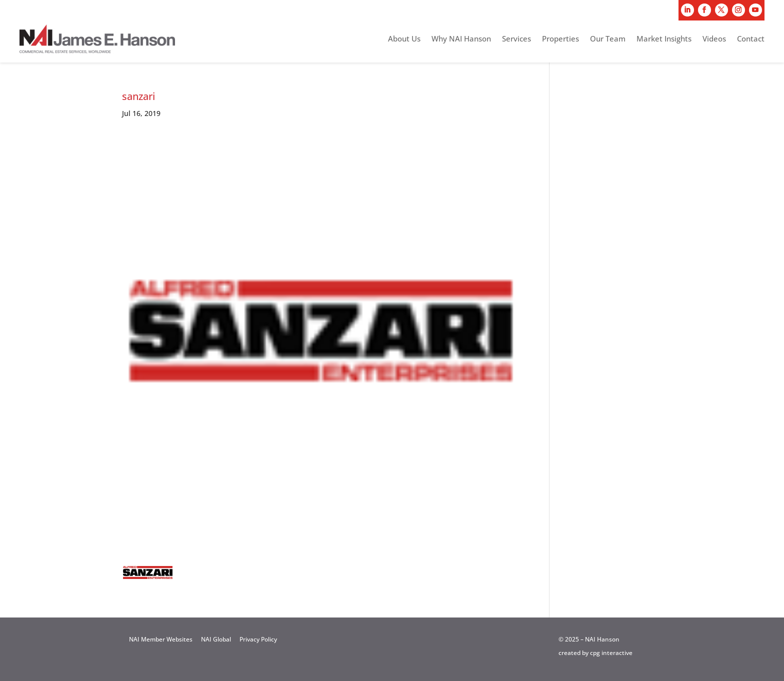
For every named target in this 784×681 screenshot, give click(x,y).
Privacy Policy (258, 639)
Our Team (608, 39)
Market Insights (664, 39)
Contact (751, 39)
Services (516, 39)
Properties (560, 39)
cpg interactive (611, 653)
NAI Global (216, 639)
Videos (714, 39)
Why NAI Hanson (461, 39)
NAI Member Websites (161, 639)
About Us (404, 39)
